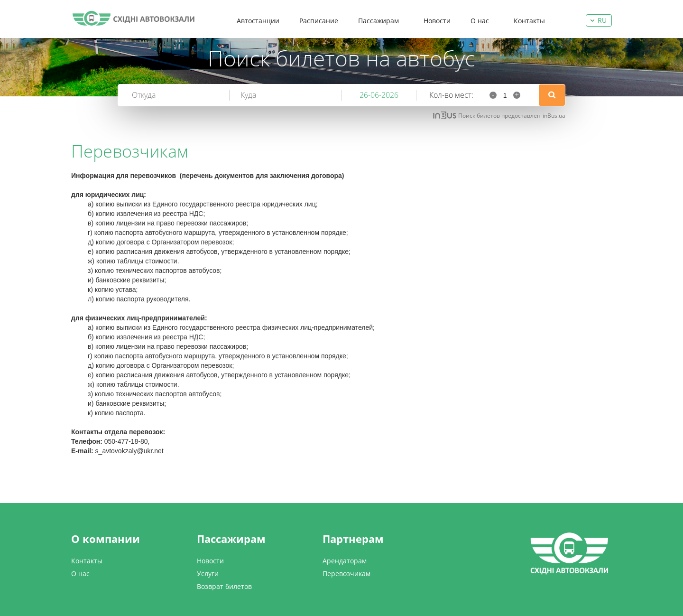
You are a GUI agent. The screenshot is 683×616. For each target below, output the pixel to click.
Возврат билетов (224, 586)
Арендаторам (345, 561)
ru (602, 20)
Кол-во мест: (451, 95)
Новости (437, 21)
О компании (106, 539)
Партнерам (353, 539)
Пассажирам (378, 21)
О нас (480, 21)
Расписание (319, 21)
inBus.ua (554, 116)
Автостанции (258, 21)
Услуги (208, 574)
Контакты (529, 21)
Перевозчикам (346, 574)
